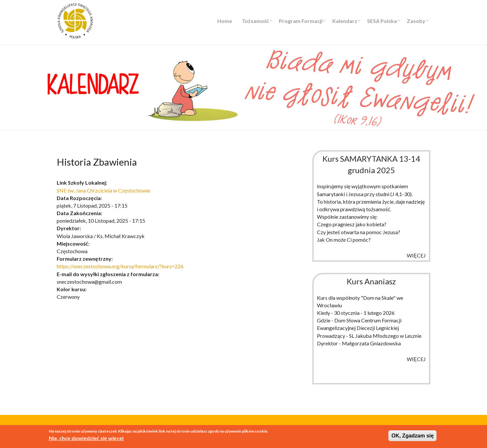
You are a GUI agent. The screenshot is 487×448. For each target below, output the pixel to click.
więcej (416, 255)
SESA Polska (382, 21)
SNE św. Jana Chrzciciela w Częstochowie (103, 190)
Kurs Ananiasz (371, 281)
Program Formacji (301, 21)
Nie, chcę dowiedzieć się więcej (86, 438)
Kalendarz (345, 21)
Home (225, 21)
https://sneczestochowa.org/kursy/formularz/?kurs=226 (120, 266)
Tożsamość (255, 21)
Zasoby (416, 21)
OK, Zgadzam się (412, 436)
